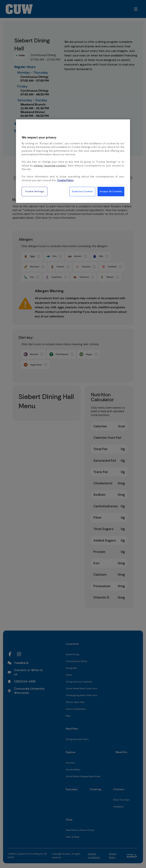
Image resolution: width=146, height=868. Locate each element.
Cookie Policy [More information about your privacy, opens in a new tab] (65, 180)
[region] (73, 161)
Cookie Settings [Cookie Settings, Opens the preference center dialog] (35, 192)
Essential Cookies (83, 192)
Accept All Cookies (111, 192)
